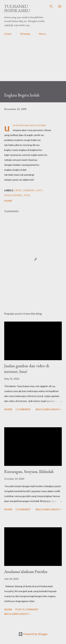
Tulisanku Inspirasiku (17, 8)
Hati (40, 190)
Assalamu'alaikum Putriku (26, 571)
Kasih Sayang (13, 195)
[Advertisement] (33, 57)
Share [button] (8, 201)
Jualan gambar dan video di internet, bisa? (27, 369)
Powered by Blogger (33, 634)
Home (8, 34)
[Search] (51, 6)
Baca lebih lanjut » (49, 409)
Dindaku (29, 190)
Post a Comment (27, 609)
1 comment (23, 409)
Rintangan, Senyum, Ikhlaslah (29, 471)
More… (43, 34)
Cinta (18, 190)
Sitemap (25, 34)
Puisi (27, 195)
